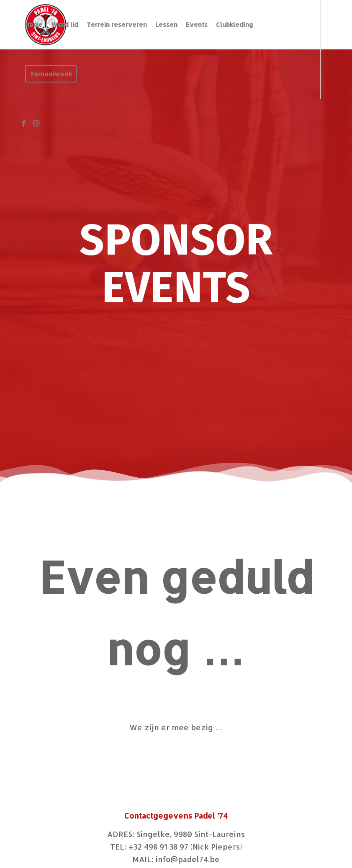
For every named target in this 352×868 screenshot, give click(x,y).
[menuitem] (34, 25)
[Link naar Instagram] (36, 123)
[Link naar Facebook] (23, 123)
